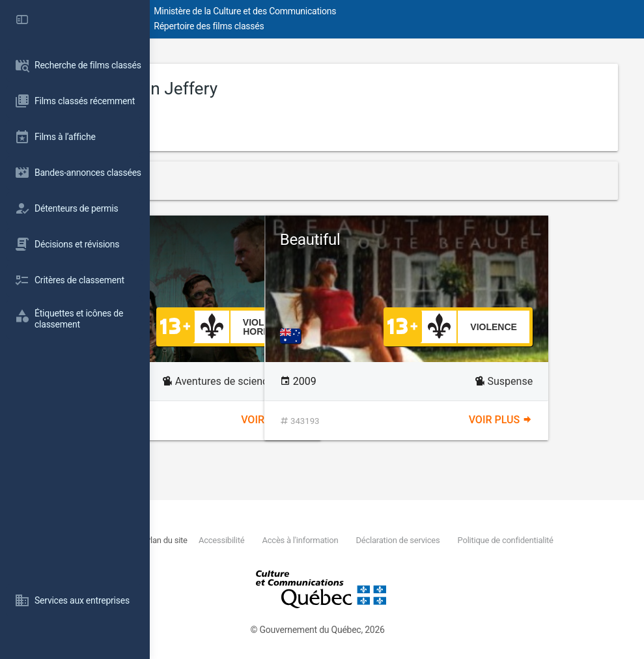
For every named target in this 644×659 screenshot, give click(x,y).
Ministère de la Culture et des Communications (384, 11)
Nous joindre (243, 540)
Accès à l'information (427, 540)
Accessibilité (348, 540)
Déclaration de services (525, 540)
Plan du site (292, 540)
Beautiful (450, 240)
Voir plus (343, 420)
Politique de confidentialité (274, 555)
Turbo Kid (224, 240)
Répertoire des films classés (348, 26)
